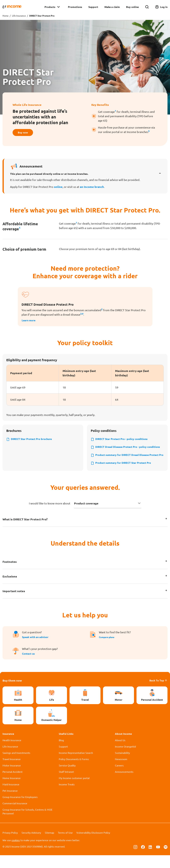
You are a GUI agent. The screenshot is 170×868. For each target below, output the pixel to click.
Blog (61, 753)
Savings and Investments (16, 765)
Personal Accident (13, 784)
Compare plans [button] (108, 650)
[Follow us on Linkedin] (150, 859)
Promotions (75, 7)
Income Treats (67, 797)
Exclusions (10, 589)
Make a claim (112, 7)
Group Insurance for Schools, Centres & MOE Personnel (27, 824)
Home (6, 16)
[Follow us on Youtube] (158, 859)
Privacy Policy (10, 845)
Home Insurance (12, 791)
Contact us (28, 666)
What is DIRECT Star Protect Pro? (25, 532)
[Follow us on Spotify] (166, 859)
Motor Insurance (12, 778)
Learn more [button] (30, 322)
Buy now (25, 133)
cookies (16, 853)
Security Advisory (31, 845)
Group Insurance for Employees (20, 810)
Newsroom (121, 772)
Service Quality (67, 778)
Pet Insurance (10, 803)
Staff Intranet (66, 784)
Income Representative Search (76, 765)
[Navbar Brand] (12, 7)
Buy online (132, 7)
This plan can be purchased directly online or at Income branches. (49, 175)
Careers (119, 778)
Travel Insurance (12, 772)
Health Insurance (12, 753)
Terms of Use (65, 845)
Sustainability (122, 765)
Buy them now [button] (12, 693)
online (58, 188)
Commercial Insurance (15, 816)
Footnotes (10, 574)
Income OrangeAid (125, 759)
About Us (120, 753)
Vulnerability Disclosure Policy (93, 845)
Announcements (124, 784)
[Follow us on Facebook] (143, 859)
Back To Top (158, 693)
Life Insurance (19, 16)
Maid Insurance (11, 797)
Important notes (14, 604)
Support (93, 7)
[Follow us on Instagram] (135, 859)
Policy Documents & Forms (74, 772)
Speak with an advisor (35, 650)
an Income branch (92, 188)
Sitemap (49, 845)
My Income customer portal (74, 791)
